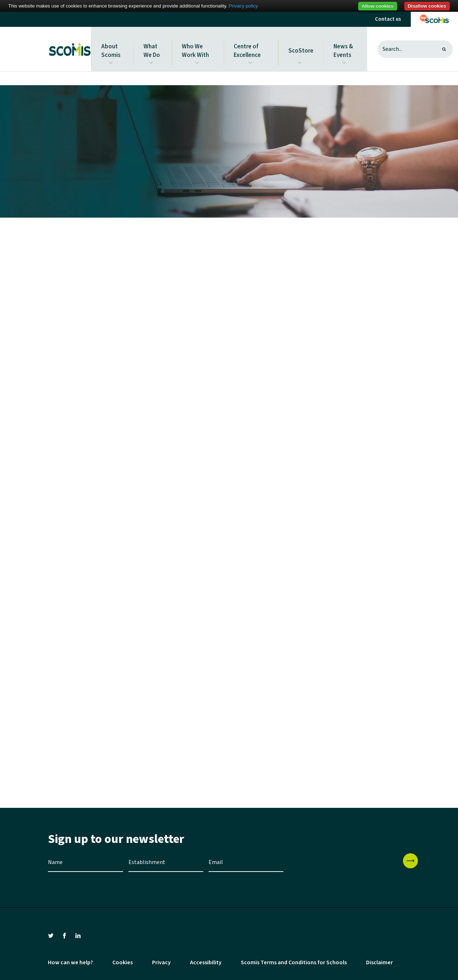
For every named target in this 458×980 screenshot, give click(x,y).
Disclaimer (379, 960)
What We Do (152, 48)
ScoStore (302, 48)
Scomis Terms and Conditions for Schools (294, 960)
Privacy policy (243, 6)
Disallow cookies (427, 6)
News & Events (343, 48)
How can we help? (70, 960)
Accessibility (206, 960)
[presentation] (343, 864)
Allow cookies (378, 6)
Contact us (388, 19)
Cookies (123, 960)
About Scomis (111, 48)
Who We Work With (196, 48)
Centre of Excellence (248, 48)
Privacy (161, 960)
